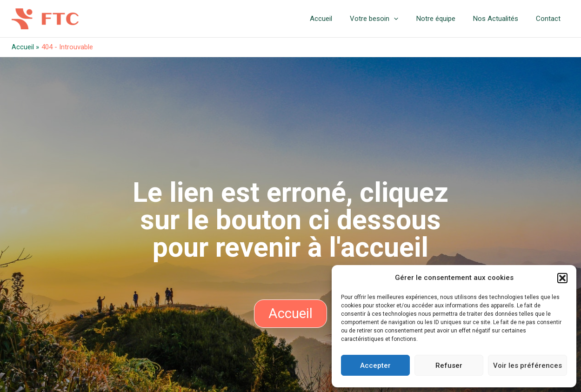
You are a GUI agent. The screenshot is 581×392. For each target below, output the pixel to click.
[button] (562, 278)
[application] (408, 19)
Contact (551, 19)
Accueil (339, 19)
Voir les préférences (528, 365)
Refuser (449, 365)
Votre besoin (388, 19)
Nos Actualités (502, 19)
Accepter (375, 365)
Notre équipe (446, 19)
